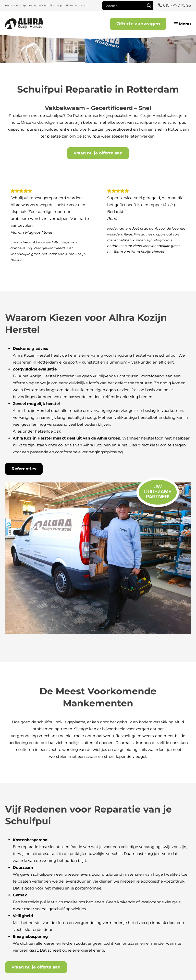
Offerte (138, 24)
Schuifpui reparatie (28, 5)
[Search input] (125, 6)
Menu (182, 24)
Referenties (24, 469)
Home (9, 5)
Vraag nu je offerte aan (98, 153)
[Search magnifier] (149, 6)
